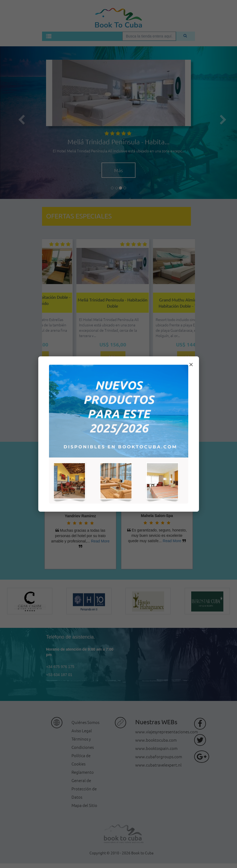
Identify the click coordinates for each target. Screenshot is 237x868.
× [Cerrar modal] (191, 365)
